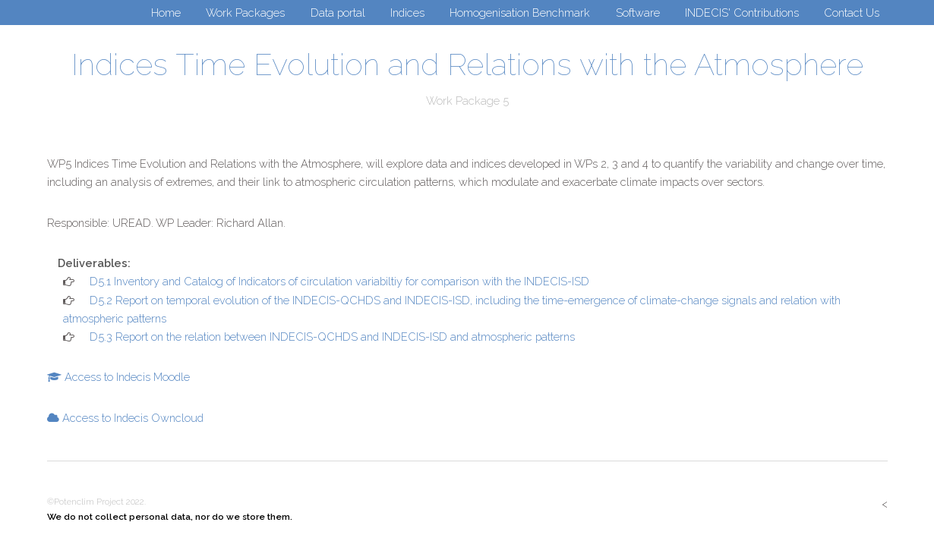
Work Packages (245, 13)
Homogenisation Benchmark (520, 13)
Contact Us (852, 13)
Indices (407, 13)
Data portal (338, 13)
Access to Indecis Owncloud (131, 418)
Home (166, 13)
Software (638, 13)
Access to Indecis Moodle (126, 377)
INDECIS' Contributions (742, 13)
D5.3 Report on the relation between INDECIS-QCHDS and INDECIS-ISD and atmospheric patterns (331, 337)
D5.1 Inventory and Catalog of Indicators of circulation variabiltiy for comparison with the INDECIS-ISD (338, 281)
